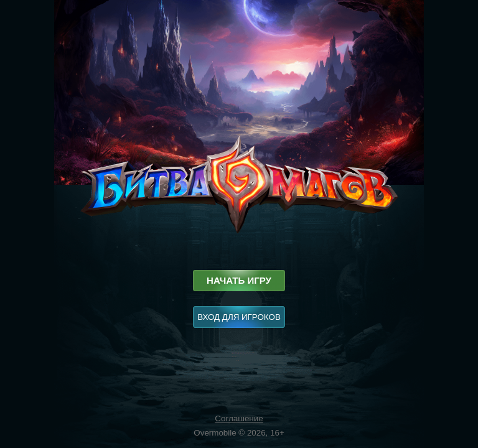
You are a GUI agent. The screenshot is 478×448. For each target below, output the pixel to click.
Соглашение (239, 418)
